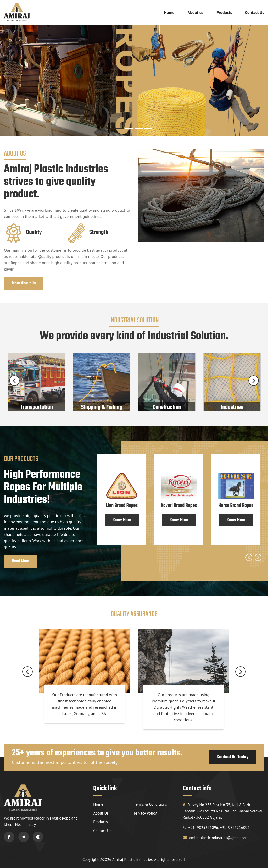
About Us (101, 813)
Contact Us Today (233, 757)
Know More (122, 520)
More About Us (24, 283)
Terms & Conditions (150, 804)
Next (254, 381)
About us (196, 12)
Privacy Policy (145, 813)
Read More (21, 561)
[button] (220, 98)
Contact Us (255, 12)
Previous (14, 381)
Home (169, 12)
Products (224, 12)
